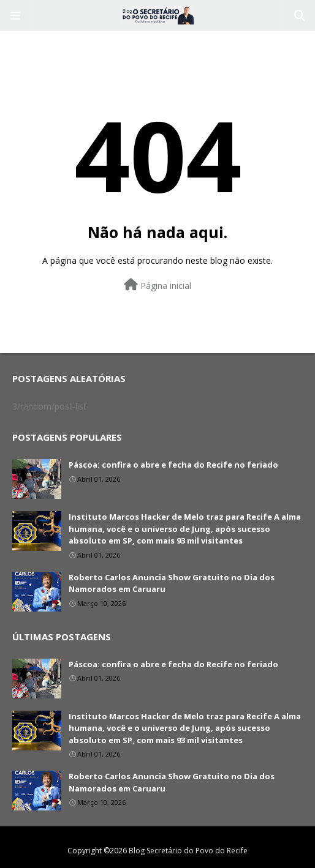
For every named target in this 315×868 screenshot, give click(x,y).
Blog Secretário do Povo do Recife (188, 851)
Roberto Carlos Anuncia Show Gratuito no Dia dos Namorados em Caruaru (172, 583)
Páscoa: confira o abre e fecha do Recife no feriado (173, 465)
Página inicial (157, 285)
